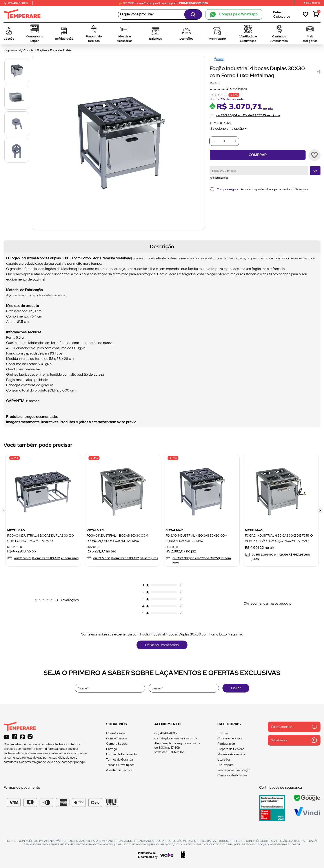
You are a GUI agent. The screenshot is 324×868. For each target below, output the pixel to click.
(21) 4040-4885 (166, 733)
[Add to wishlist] (314, 155)
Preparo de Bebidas (231, 749)
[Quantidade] (224, 141)
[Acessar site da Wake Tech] (149, 855)
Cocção (29, 50)
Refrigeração (226, 744)
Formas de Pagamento (122, 754)
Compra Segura (117, 744)
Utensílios (224, 759)
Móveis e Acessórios (231, 754)
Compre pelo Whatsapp (234, 14)
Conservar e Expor (230, 738)
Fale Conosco (294, 727)
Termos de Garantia (119, 759)
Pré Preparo (226, 765)
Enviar (236, 688)
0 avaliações (238, 89)
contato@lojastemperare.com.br (176, 738)
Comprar (258, 155)
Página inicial (12, 50)
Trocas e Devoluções (120, 765)
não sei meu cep (219, 178)
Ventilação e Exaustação (234, 770)
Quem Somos (116, 733)
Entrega (112, 749)
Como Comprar (117, 738)
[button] (320, 510)
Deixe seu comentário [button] (162, 645)
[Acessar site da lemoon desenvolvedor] (181, 855)
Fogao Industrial (61, 50)
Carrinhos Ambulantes (232, 775)
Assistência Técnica (119, 770)
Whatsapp (294, 740)
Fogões (42, 50)
